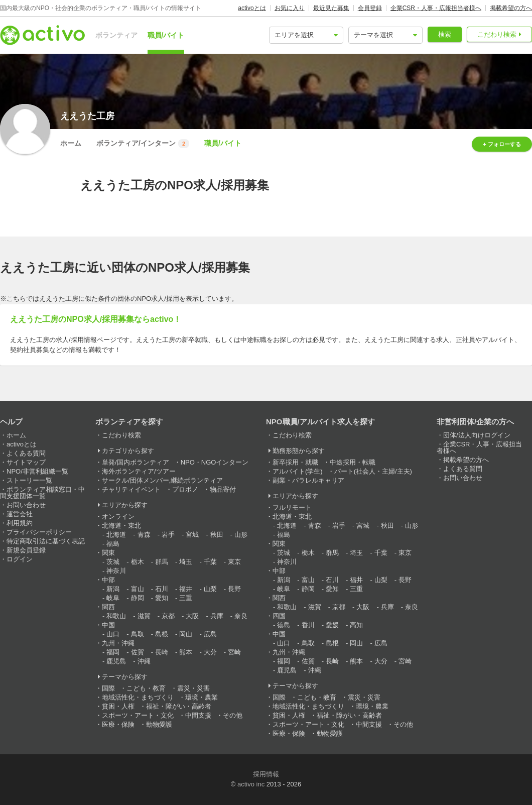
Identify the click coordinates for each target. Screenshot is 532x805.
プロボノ (185, 489)
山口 (113, 634)
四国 (279, 616)
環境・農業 (202, 697)
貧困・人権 (118, 706)
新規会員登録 (26, 550)
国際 (108, 688)
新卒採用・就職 (295, 462)
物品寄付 (223, 489)
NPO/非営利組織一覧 (37, 471)
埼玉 (186, 562)
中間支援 (198, 715)
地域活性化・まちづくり (138, 697)
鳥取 (138, 634)
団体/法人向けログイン (477, 435)
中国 (108, 625)
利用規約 (20, 523)
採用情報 (266, 774)
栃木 (138, 562)
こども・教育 (146, 688)
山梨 (210, 589)
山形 (241, 535)
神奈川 (116, 571)
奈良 (241, 616)
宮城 (192, 535)
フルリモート (292, 507)
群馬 (162, 562)
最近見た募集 (331, 8)
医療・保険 (118, 724)
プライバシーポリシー (39, 532)
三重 (186, 598)
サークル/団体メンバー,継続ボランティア (162, 480)
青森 (144, 535)
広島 (210, 634)
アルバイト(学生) (298, 471)
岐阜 (113, 598)
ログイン (20, 559)
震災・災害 (193, 688)
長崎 (162, 652)
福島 (113, 544)
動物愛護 (159, 724)
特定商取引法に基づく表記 (46, 541)
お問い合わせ (26, 505)
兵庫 (217, 616)
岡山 (186, 634)
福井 (186, 589)
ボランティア (116, 35)
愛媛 (332, 625)
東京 (234, 562)
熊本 (186, 652)
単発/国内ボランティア (136, 462)
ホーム (71, 143)
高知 (356, 625)
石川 (162, 589)
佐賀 (138, 652)
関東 (108, 553)
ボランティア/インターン (143, 144)
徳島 (284, 625)
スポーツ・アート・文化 (138, 715)
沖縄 (144, 661)
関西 (108, 607)
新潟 (113, 589)
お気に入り (290, 8)
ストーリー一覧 (29, 480)
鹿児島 (116, 661)
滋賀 (144, 616)
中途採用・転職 (353, 462)
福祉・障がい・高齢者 (179, 706)
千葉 (210, 562)
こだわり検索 (497, 34)
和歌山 (116, 616)
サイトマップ (26, 462)
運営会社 (20, 514)
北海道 (116, 535)
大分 (210, 652)
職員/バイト (166, 35)
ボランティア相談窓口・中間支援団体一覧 (42, 493)
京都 (168, 616)
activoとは (252, 8)
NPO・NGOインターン (215, 462)
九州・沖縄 (118, 643)
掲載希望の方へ (511, 8)
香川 (308, 625)
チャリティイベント (131, 489)
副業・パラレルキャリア (308, 480)
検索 (445, 34)
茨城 (113, 562)
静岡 (138, 598)
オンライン (118, 516)
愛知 (162, 598)
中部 (108, 580)
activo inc (251, 784)
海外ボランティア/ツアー (139, 471)
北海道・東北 (121, 526)
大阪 (192, 616)
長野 (234, 589)
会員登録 (370, 8)
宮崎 (234, 652)
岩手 (168, 535)
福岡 (113, 652)
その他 (233, 715)
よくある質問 (26, 453)
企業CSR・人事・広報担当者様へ (436, 8)
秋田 (217, 535)
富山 (138, 589)
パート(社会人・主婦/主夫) (373, 471)
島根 (162, 634)
